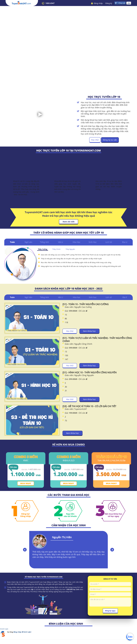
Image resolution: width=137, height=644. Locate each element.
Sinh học (93, 297)
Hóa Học (77, 242)
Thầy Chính (56, 249)
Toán (12, 242)
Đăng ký (109, 3)
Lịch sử (109, 297)
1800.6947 (50, 3)
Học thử (95, 140)
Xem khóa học (89, 331)
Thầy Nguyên (70, 249)
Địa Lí (125, 242)
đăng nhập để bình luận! (22, 632)
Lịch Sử (109, 242)
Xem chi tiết (69, 222)
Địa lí (125, 297)
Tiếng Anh (44, 242)
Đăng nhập (98, 3)
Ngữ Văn (28, 297)
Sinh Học (93, 242)
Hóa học (77, 297)
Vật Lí (60, 242)
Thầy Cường (43, 249)
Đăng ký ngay (110, 611)
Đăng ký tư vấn (110, 140)
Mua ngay (26, 484)
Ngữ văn (28, 242)
